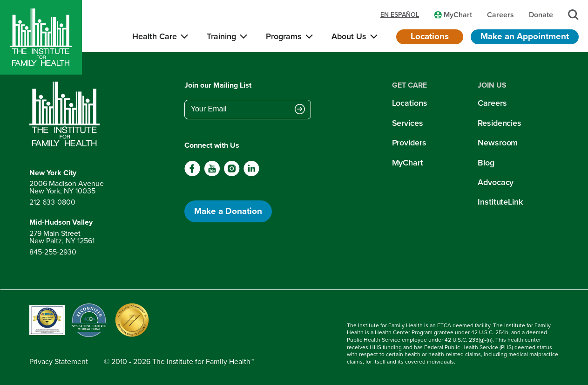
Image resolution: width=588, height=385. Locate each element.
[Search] (573, 15)
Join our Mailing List (218, 85)
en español (400, 15)
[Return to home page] (67, 114)
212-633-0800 (52, 202)
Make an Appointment (525, 36)
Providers (409, 143)
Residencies (500, 123)
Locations (430, 36)
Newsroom (498, 143)
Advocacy (496, 182)
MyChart (408, 163)
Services (408, 123)
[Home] (41, 37)
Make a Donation (228, 211)
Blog (486, 163)
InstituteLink (500, 202)
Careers (492, 103)
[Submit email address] (300, 110)
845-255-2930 (53, 252)
